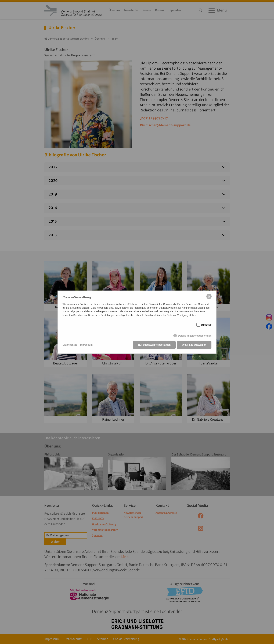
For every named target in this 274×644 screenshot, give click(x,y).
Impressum (86, 345)
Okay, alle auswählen (194, 345)
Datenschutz (70, 345)
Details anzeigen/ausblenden (195, 336)
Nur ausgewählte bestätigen (154, 345)
